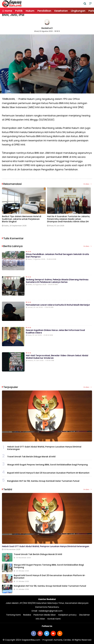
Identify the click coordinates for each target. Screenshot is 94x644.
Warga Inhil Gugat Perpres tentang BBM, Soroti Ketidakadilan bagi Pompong (47, 465)
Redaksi (27, 615)
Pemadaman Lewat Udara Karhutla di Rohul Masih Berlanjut (58, 305)
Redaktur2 (47, 28)
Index (88, 184)
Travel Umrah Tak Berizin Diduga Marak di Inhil (31, 457)
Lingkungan (78, 11)
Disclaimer (84, 615)
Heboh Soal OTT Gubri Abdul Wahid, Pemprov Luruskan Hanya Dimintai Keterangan (44, 448)
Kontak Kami (54, 619)
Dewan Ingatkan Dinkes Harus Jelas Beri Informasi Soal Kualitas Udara (55, 331)
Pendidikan (44, 11)
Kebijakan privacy (67, 615)
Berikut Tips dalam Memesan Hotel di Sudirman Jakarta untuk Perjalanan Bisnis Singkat (22, 219)
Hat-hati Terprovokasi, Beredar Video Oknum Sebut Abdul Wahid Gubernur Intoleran (57, 357)
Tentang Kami (13, 615)
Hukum (30, 11)
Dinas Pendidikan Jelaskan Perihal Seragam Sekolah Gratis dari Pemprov (57, 255)
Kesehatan (61, 11)
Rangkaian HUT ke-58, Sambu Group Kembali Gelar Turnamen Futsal (43, 481)
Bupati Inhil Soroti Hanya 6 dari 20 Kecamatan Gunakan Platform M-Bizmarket (48, 473)
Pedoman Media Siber (45, 615)
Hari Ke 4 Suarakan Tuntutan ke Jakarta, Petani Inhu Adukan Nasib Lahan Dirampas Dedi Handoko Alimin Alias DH (69, 219)
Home (7, 11)
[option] (25, 208)
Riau (29, 252)
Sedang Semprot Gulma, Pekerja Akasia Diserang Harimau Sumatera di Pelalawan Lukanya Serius (57, 281)
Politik (19, 11)
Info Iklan (40, 619)
